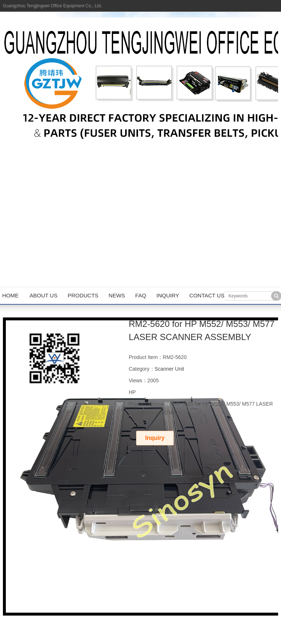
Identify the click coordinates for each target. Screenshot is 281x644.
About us (43, 295)
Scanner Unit (170, 369)
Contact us (207, 295)
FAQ (141, 295)
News (117, 295)
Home (10, 295)
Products (83, 295)
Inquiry (168, 295)
